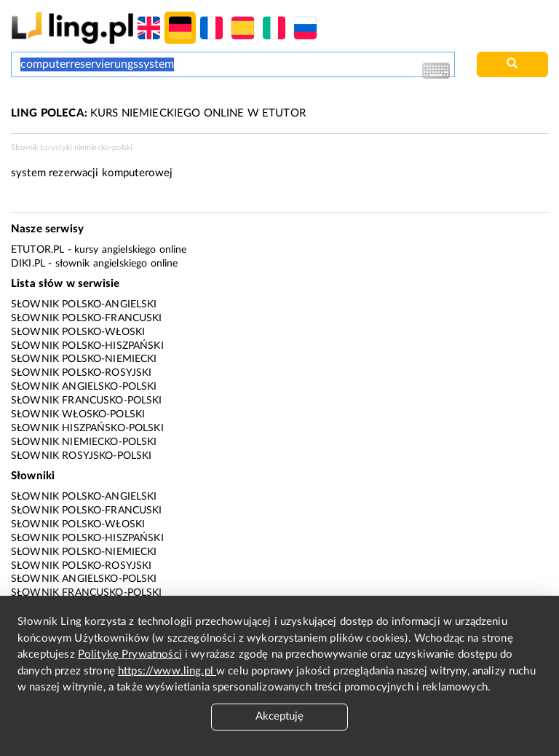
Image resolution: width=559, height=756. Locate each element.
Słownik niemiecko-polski (84, 442)
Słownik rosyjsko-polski (81, 456)
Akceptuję (279, 716)
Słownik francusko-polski (87, 401)
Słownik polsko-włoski (78, 332)
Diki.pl (28, 264)
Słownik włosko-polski (78, 414)
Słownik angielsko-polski (84, 387)
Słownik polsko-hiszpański (87, 346)
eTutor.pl (37, 250)
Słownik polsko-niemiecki (84, 359)
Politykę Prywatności (130, 654)
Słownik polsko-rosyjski (81, 373)
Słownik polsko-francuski (87, 318)
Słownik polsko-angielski (84, 304)
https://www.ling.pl (167, 671)
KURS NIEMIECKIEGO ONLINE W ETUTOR (158, 113)
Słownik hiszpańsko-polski (87, 428)
